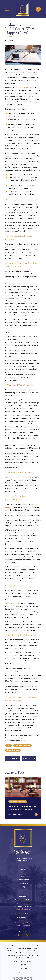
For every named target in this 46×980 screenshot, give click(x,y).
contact (26, 738)
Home (23, 873)
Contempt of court (13, 603)
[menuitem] (23, 965)
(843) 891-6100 (22, 853)
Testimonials (23, 883)
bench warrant (24, 88)
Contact (23, 890)
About (23, 876)
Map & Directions (23, 909)
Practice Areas (23, 880)
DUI (8, 745)
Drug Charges (13, 750)
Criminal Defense (22, 745)
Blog (23, 887)
